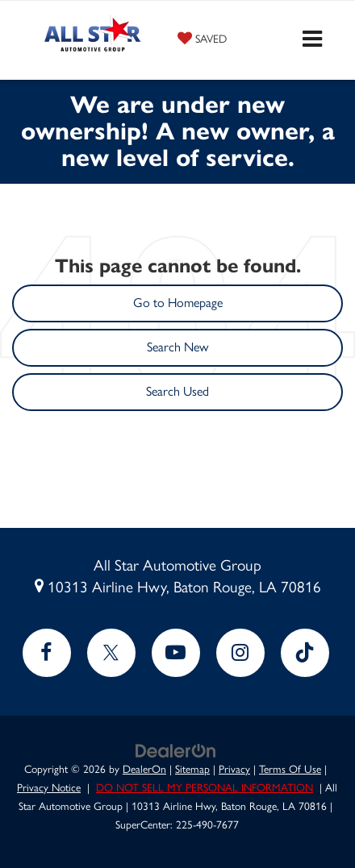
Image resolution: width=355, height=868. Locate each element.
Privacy (234, 769)
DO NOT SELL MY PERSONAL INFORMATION (205, 787)
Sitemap (192, 769)
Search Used (177, 391)
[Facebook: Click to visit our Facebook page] (47, 653)
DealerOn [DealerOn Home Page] (144, 769)
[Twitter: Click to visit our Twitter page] (111, 653)
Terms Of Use (290, 769)
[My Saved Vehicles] (202, 38)
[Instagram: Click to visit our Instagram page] (240, 653)
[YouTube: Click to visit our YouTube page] (176, 653)
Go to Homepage (178, 303)
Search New (177, 347)
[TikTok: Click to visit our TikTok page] (305, 653)
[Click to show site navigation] (312, 40)
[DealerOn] (176, 750)
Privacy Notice (49, 787)
